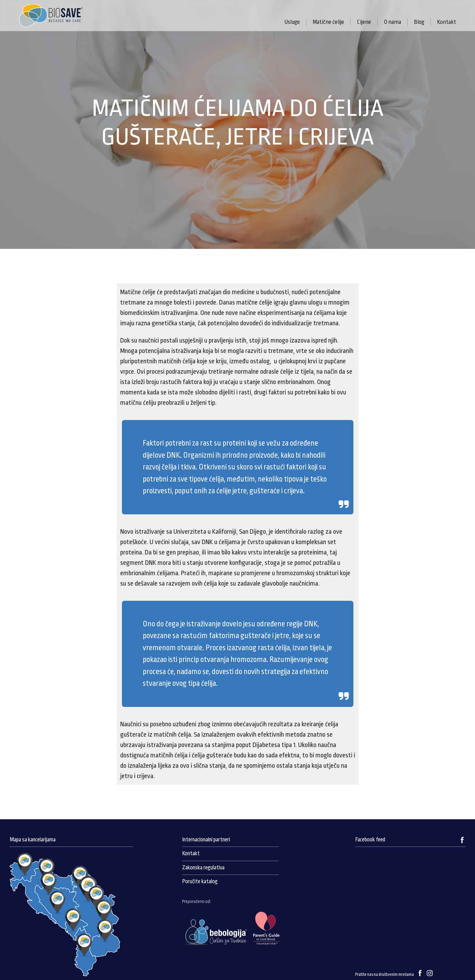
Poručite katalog (200, 881)
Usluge (292, 22)
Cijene (364, 22)
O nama (392, 22)
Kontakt (446, 22)
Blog (419, 22)
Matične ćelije (328, 22)
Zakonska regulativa (203, 868)
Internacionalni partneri (206, 840)
